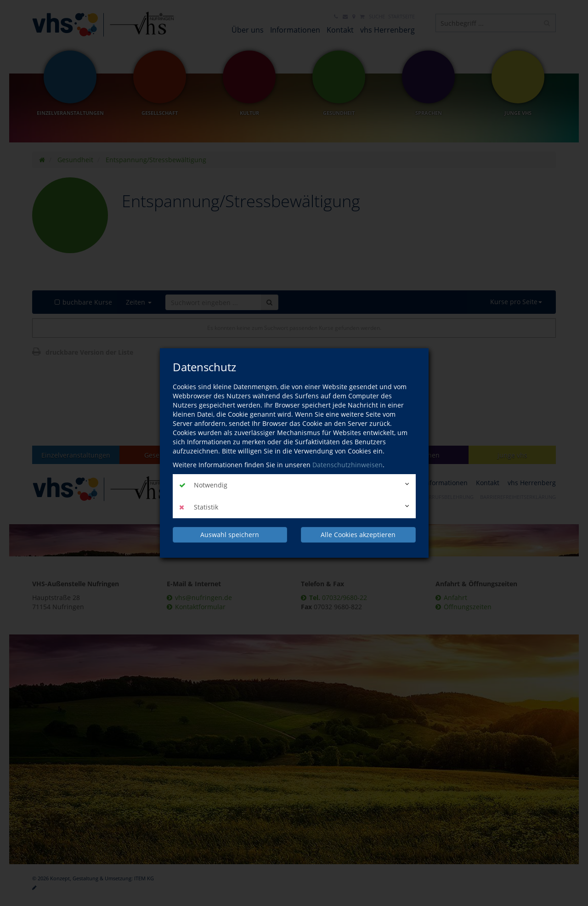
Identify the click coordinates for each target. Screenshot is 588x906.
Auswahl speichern (230, 535)
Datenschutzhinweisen (348, 465)
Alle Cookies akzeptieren (358, 535)
